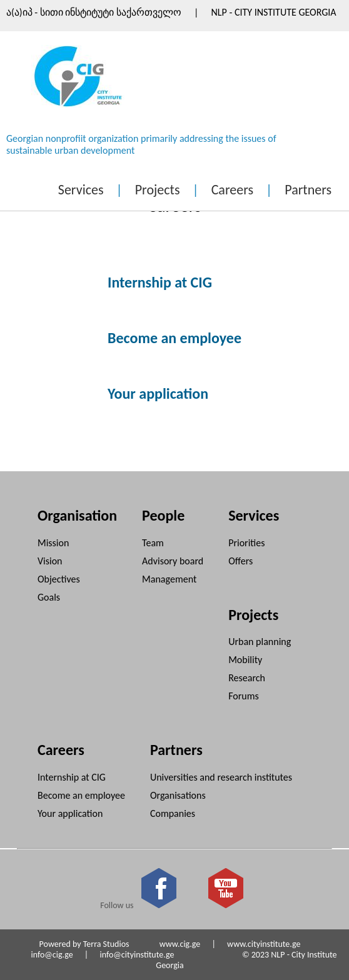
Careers (232, 190)
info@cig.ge (52, 955)
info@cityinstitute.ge (137, 955)
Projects (158, 190)
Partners (308, 190)
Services (81, 190)
